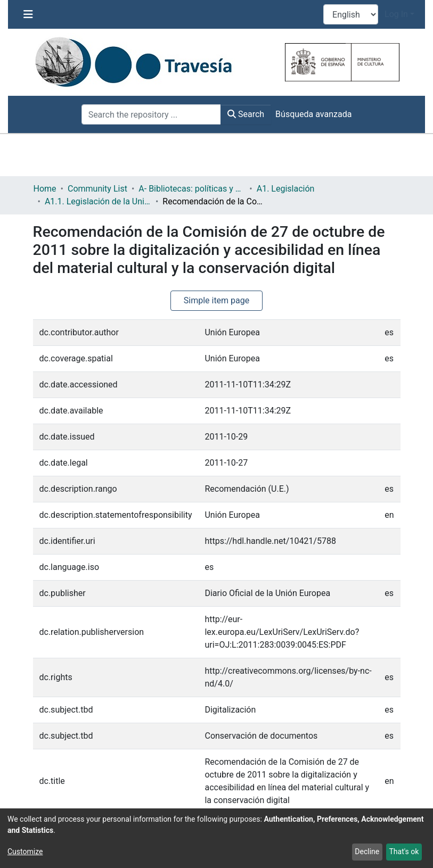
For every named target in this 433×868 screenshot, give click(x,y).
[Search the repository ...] (151, 114)
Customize (25, 852)
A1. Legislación (286, 189)
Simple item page (217, 300)
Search (246, 114)
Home (45, 189)
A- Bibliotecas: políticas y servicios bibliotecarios (192, 189)
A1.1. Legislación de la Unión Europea (98, 201)
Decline (367, 852)
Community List (97, 189)
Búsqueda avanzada (313, 114)
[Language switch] (351, 14)
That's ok (404, 852)
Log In (396, 14)
